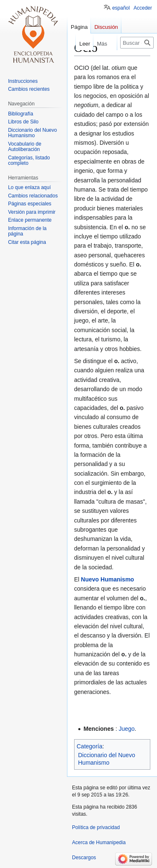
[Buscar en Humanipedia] (137, 43)
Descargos (84, 858)
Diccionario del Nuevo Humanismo (107, 759)
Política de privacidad (96, 827)
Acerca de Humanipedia (99, 842)
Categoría (89, 746)
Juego (126, 729)
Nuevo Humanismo (107, 579)
